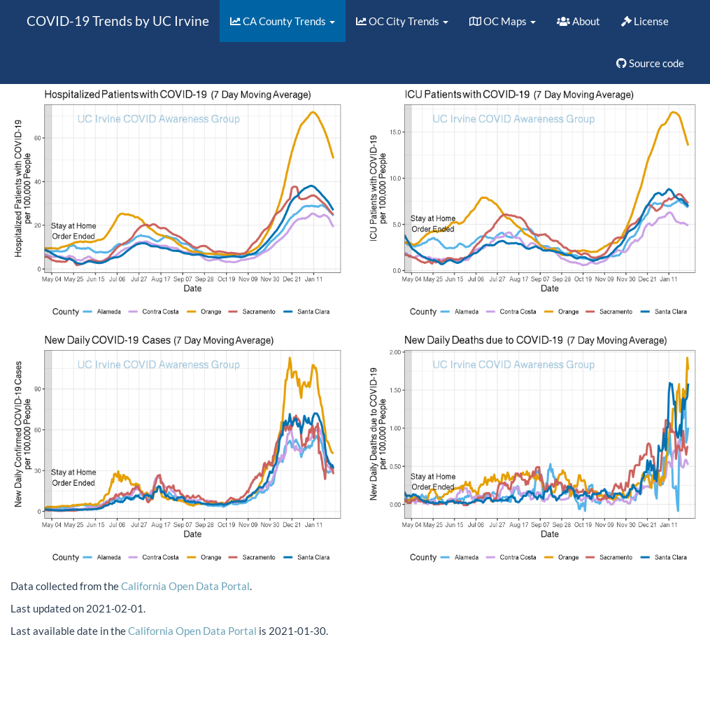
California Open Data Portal (185, 586)
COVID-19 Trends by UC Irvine (118, 21)
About (578, 21)
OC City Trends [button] (402, 21)
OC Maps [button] (503, 21)
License (645, 21)
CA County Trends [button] (283, 21)
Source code (650, 63)
